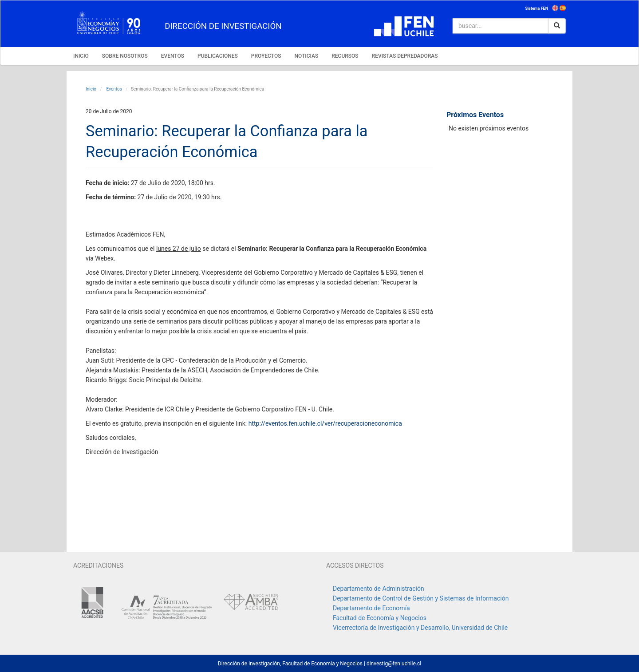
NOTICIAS (306, 56)
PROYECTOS (266, 56)
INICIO (81, 56)
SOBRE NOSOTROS (125, 56)
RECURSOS (345, 56)
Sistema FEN (536, 8)
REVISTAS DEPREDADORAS (405, 56)
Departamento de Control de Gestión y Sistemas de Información (421, 598)
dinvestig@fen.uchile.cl (394, 664)
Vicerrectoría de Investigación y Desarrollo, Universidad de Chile (420, 628)
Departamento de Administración (379, 589)
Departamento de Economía (371, 608)
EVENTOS (173, 56)
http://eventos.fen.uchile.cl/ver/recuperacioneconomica (325, 423)
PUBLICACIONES (218, 56)
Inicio (91, 89)
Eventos (114, 89)
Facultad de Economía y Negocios (380, 618)
